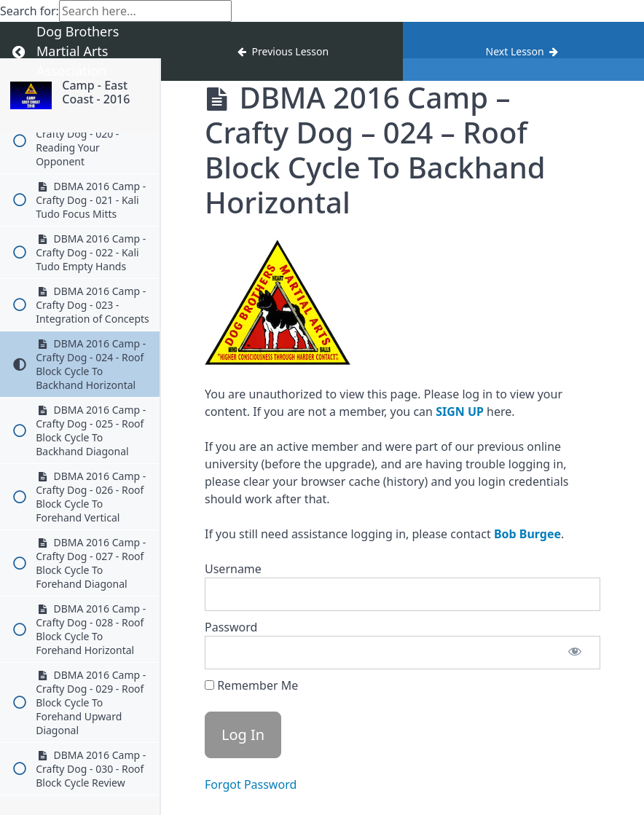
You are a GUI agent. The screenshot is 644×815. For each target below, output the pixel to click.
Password (231, 627)
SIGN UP (460, 412)
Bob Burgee (527, 534)
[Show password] (575, 653)
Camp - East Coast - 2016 (96, 92)
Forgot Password (251, 784)
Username (233, 569)
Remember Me (251, 685)
